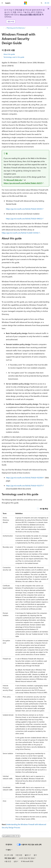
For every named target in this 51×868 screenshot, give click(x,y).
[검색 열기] (42, 3)
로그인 (47, 3)
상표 (15, 861)
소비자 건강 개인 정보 (26, 858)
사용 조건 (8, 861)
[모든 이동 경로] (4, 28)
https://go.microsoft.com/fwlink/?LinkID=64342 (20, 233)
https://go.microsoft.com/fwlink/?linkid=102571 (23, 183)
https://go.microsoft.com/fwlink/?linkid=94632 (24, 219)
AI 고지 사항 (9, 855)
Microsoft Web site (14, 180)
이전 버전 (19, 855)
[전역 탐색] (2, 3)
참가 (35, 855)
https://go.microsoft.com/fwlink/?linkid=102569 (24, 478)
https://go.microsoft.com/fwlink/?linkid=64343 (24, 209)
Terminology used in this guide (14, 57)
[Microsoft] (26, 3)
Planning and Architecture (16, 28)
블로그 (27, 855)
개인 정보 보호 (9, 858)
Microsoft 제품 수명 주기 (30, 14)
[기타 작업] (47, 28)
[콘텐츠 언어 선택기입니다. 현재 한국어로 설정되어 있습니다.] (9, 845)
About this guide (9, 54)
